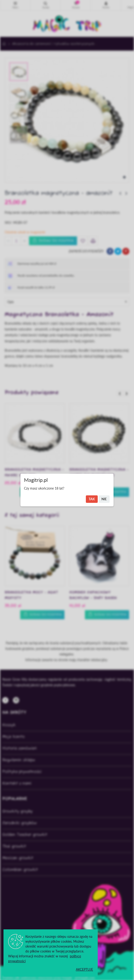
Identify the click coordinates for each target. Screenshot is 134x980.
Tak (92, 499)
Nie (104, 499)
